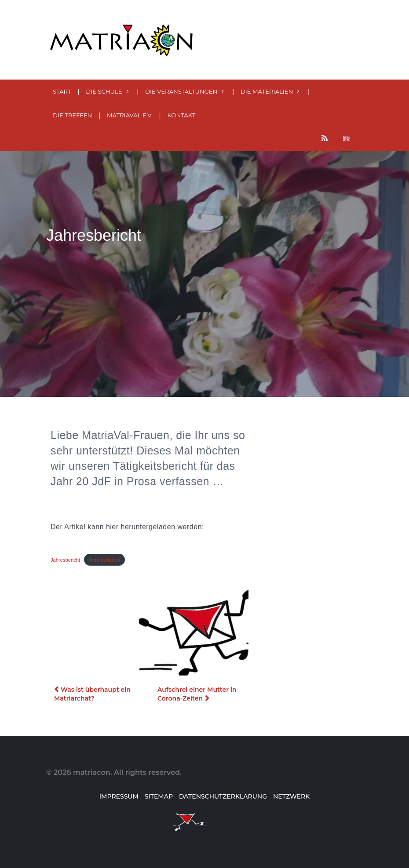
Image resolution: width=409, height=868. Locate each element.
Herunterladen (104, 560)
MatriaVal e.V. (130, 115)
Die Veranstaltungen (181, 91)
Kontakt (181, 115)
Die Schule (104, 91)
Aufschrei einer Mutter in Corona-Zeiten (197, 694)
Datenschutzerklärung (223, 796)
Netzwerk (291, 796)
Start (62, 91)
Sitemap (159, 796)
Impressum (119, 796)
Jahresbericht (65, 560)
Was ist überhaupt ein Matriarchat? (92, 694)
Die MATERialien (267, 91)
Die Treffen (72, 115)
